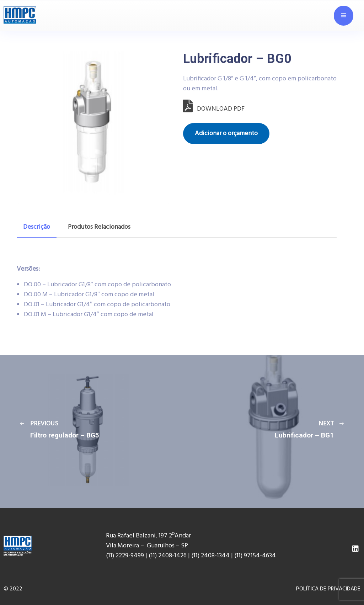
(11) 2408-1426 (168, 556)
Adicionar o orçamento (226, 134)
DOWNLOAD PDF (214, 109)
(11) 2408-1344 (211, 556)
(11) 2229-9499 (125, 556)
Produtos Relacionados (99, 227)
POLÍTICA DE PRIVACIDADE (328, 589)
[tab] (37, 227)
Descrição (37, 227)
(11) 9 (241, 556)
